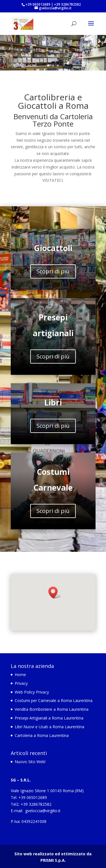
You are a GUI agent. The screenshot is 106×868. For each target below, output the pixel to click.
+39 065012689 (38, 4)
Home (20, 675)
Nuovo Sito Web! (30, 762)
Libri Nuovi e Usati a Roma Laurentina (49, 727)
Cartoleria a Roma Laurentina (42, 735)
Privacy (21, 683)
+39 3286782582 (67, 4)
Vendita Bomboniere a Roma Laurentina (52, 709)
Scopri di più (53, 271)
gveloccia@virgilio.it (43, 811)
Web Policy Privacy (32, 692)
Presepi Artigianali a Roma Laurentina (49, 718)
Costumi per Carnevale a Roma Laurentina (54, 700)
